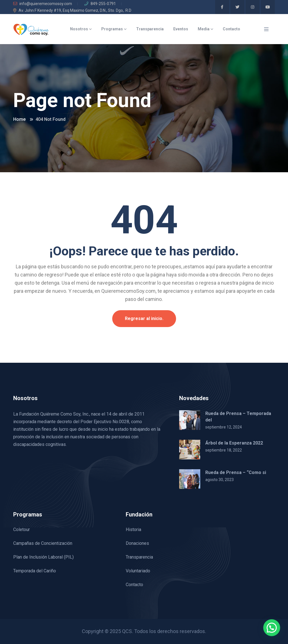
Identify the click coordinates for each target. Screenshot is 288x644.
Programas (112, 29)
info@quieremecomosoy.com (43, 4)
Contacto (231, 29)
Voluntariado (138, 571)
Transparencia (150, 29)
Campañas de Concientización (43, 543)
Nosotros (79, 29)
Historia (133, 530)
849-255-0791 (100, 4)
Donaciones (137, 543)
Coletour (22, 530)
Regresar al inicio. (144, 318)
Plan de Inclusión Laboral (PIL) (43, 557)
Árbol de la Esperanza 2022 (234, 443)
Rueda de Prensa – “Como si (236, 472)
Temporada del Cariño (35, 571)
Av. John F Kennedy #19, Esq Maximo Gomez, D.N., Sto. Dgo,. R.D (72, 10)
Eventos (181, 29)
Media (204, 29)
